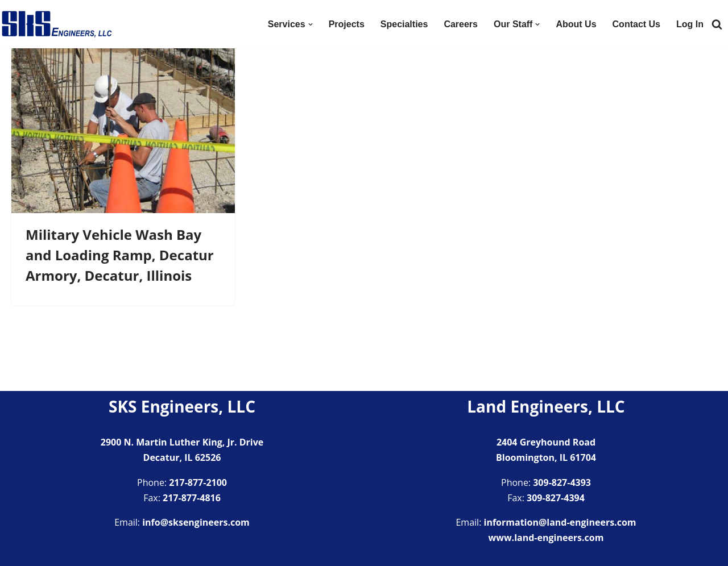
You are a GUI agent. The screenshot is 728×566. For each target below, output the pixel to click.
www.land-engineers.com (546, 538)
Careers (461, 24)
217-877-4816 (192, 498)
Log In (690, 24)
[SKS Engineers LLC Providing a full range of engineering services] (57, 24)
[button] (311, 24)
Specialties (404, 24)
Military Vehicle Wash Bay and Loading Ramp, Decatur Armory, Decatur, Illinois (120, 255)
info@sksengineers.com (196, 522)
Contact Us (636, 24)
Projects (347, 24)
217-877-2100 (198, 482)
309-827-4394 (556, 498)
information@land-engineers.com (560, 522)
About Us (576, 24)
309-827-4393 (562, 482)
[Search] (717, 24)
